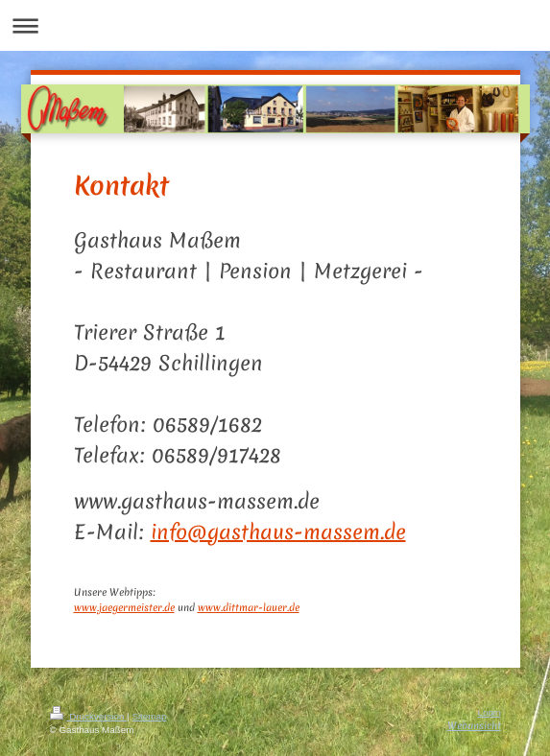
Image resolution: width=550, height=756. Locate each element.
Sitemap (149, 716)
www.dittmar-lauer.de (249, 607)
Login (490, 712)
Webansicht (474, 725)
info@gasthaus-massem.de (278, 532)
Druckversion (89, 716)
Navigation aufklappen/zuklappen (275, 25)
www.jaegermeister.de (124, 607)
